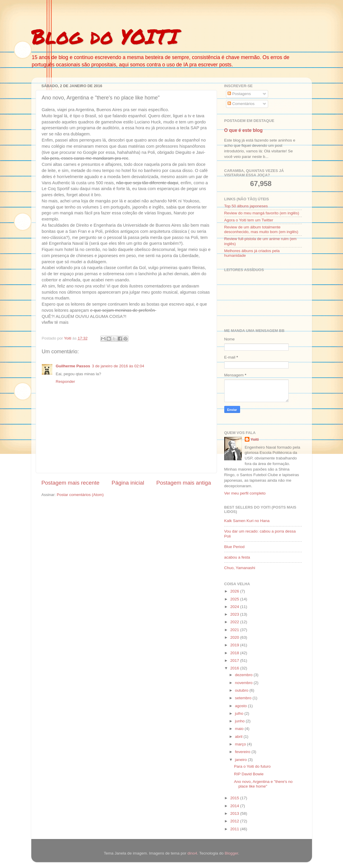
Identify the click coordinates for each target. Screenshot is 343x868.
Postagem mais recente (70, 483)
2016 (235, 668)
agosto (242, 706)
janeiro (242, 760)
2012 (235, 821)
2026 (235, 591)
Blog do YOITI (105, 36)
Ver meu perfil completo (245, 493)
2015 (235, 798)
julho (240, 713)
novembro (244, 683)
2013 (235, 813)
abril (239, 737)
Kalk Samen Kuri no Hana (247, 521)
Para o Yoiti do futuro (252, 766)
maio (240, 729)
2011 (235, 829)
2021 (235, 630)
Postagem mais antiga (184, 483)
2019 (235, 645)
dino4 (192, 853)
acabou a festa (237, 557)
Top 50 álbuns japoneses (246, 206)
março (241, 744)
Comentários (241, 104)
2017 (235, 661)
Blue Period (235, 547)
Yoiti (255, 439)
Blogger (231, 853)
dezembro (244, 675)
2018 (235, 653)
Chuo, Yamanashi (240, 568)
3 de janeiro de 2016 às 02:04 (118, 366)
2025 (235, 599)
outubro (242, 690)
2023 (235, 614)
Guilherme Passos (73, 366)
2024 (235, 607)
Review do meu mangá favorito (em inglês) (262, 213)
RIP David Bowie (249, 774)
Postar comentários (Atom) (80, 495)
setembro (244, 698)
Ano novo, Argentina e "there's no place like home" (263, 784)
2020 (235, 637)
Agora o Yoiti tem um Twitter (249, 220)
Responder (66, 382)
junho (241, 721)
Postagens (239, 94)
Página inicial (128, 483)
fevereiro (243, 752)
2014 (235, 806)
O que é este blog (244, 130)
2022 (235, 622)
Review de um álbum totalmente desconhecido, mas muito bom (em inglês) (261, 229)
